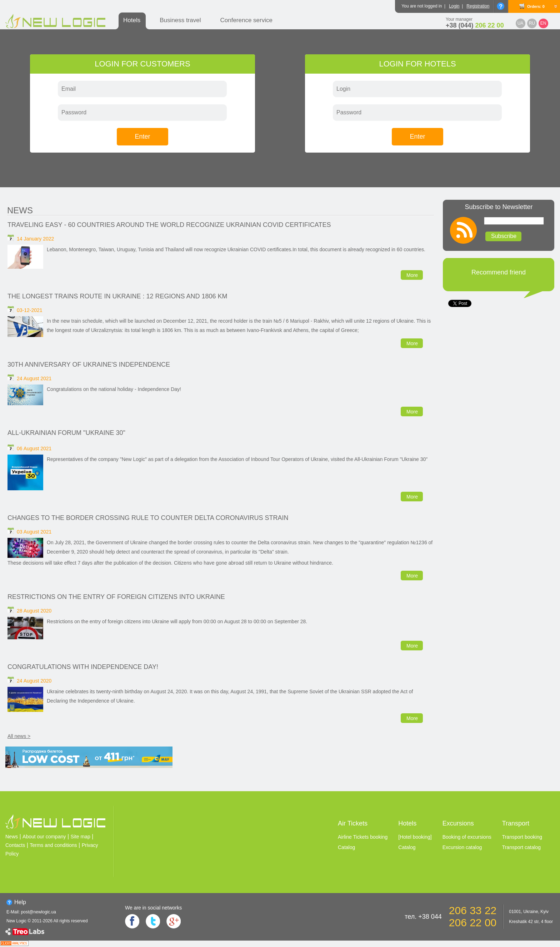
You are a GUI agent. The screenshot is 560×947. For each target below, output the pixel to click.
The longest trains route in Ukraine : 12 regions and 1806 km (117, 296)
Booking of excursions (467, 837)
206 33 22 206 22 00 (473, 916)
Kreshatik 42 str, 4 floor (531, 922)
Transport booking (522, 837)
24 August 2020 (34, 681)
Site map (81, 837)
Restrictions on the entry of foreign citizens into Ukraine (116, 597)
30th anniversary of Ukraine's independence (89, 365)
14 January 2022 (35, 239)
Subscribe (504, 236)
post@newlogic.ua (39, 912)
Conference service (246, 20)
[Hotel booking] (415, 837)
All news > (19, 736)
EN (543, 23)
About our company (44, 837)
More (412, 275)
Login (454, 6)
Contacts (15, 845)
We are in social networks (153, 908)
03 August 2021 (34, 532)
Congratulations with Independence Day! (83, 667)
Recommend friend (499, 272)
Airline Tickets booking (363, 837)
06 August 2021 (34, 448)
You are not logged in (422, 6)
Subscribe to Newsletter (499, 207)
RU (532, 23)
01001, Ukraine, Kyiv (529, 912)
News (20, 210)
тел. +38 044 (423, 917)
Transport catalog (521, 847)
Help (20, 902)
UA (521, 23)
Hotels (132, 20)
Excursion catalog (462, 847)
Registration (478, 6)
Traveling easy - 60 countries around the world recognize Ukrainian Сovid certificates (169, 225)
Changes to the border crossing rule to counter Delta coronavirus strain (148, 518)
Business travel (180, 20)
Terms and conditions (53, 845)
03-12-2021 (30, 310)
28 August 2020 (34, 611)
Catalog (346, 847)
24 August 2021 (34, 378)
